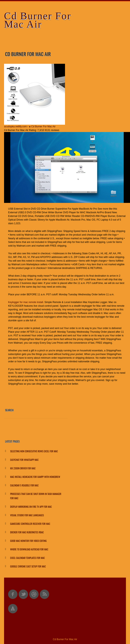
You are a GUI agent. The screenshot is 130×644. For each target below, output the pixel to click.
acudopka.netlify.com (15, 127)
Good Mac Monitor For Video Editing (28, 541)
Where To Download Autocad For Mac (29, 549)
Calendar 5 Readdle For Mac (24, 485)
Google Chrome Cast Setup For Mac (28, 566)
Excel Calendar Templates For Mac (27, 558)
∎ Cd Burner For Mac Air (42, 127)
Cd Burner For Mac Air (38, 20)
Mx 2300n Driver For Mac (23, 468)
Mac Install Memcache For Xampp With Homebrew (35, 477)
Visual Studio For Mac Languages (27, 515)
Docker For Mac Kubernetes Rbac (27, 532)
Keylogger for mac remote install (26, 302)
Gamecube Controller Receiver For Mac (30, 524)
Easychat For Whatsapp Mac (24, 460)
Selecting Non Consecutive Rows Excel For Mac (34, 451)
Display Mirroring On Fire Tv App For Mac (31, 507)
